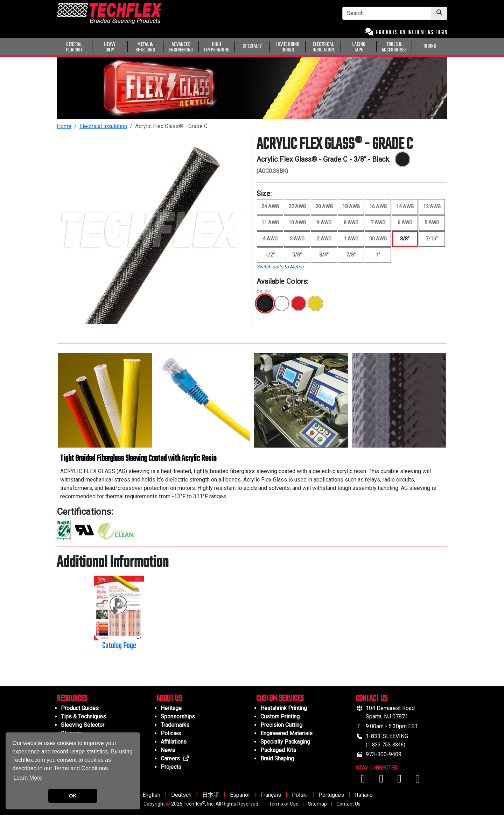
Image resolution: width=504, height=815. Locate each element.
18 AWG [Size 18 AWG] (351, 206)
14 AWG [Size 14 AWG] (405, 206)
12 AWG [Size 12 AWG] (432, 206)
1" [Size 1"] (378, 255)
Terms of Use (284, 804)
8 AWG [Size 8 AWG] (351, 223)
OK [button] (73, 796)
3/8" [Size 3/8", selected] (405, 239)
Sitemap (317, 804)
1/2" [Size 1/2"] (270, 255)
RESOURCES (72, 699)
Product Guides (80, 708)
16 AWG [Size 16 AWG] (378, 206)
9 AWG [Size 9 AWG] (324, 223)
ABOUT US (169, 699)
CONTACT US (372, 699)
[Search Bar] (387, 13)
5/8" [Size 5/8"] (297, 255)
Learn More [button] (28, 778)
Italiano (364, 795)
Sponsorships (178, 716)
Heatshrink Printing (284, 708)
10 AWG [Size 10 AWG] (297, 223)
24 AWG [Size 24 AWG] (270, 206)
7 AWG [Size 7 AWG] (378, 223)
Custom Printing (280, 716)
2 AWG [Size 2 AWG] (324, 239)
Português (331, 795)
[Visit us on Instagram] (400, 781)
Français (271, 795)
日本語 (211, 795)
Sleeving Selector (83, 725)
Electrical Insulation (103, 126)
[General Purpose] (449, 46)
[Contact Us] (369, 33)
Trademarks (175, 725)
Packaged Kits (278, 750)
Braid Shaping (277, 758)
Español (240, 795)
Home (64, 126)
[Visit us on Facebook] (364, 781)
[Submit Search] (439, 13)
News (168, 750)
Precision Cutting (281, 725)
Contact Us (348, 804)
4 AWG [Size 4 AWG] (270, 239)
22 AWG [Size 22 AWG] (297, 206)
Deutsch (181, 795)
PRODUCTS (387, 33)
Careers (175, 758)
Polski (300, 795)
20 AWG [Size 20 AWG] (324, 206)
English (151, 795)
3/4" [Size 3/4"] (324, 255)
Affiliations (174, 742)
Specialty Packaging (285, 742)
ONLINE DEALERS (416, 33)
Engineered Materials (286, 733)
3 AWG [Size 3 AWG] (297, 239)
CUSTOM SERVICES (280, 699)
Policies (171, 733)
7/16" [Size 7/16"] (432, 239)
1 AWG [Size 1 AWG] (351, 239)
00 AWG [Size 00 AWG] (378, 239)
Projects (171, 767)
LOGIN (441, 33)
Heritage (171, 708)
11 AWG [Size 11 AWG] (270, 223)
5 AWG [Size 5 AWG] (432, 223)
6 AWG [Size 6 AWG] (405, 223)
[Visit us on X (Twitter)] (418, 781)
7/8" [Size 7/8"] (351, 255)
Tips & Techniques (83, 716)
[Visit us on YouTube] (382, 781)
